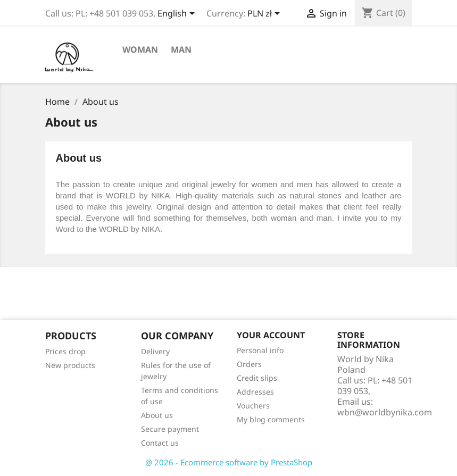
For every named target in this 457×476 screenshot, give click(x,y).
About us (157, 415)
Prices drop (65, 351)
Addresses (255, 392)
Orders (249, 364)
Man (181, 49)
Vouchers (253, 406)
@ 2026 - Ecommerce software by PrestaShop (229, 462)
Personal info (260, 350)
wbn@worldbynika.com (385, 412)
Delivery (155, 351)
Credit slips (257, 378)
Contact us (160, 443)
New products (70, 365)
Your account (271, 335)
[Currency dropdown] (265, 14)
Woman (140, 49)
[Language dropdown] (178, 14)
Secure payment (170, 429)
